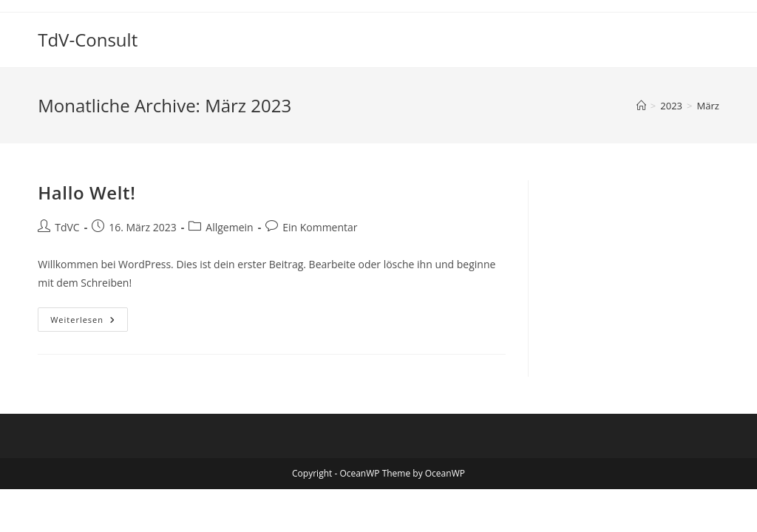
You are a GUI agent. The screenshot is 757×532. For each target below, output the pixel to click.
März (707, 106)
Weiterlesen (89, 322)
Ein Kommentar (320, 227)
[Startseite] (641, 106)
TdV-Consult (88, 40)
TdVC (67, 227)
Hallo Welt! (86, 192)
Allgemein (229, 227)
